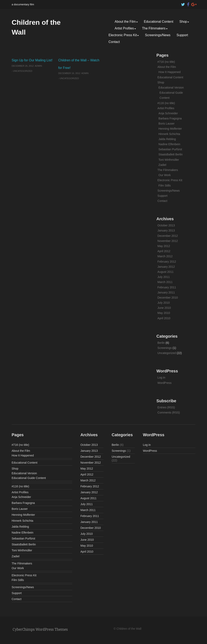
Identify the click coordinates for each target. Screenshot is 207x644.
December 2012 (168, 236)
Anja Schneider (168, 113)
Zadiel (162, 165)
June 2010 (164, 308)
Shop (184, 22)
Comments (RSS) (169, 412)
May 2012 (164, 246)
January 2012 (166, 267)
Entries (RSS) (166, 407)
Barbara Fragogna (170, 118)
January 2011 (166, 292)
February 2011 (167, 287)
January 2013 (166, 230)
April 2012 (164, 251)
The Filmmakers (155, 28)
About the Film (126, 22)
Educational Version (171, 88)
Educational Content (159, 22)
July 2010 (164, 303)
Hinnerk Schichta (169, 134)
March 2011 (165, 282)
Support (182, 35)
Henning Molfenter (170, 129)
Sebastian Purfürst (170, 149)
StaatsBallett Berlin (170, 154)
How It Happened (169, 72)
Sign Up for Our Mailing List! (32, 60)
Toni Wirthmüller (169, 160)
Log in (161, 378)
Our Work (165, 175)
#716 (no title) (166, 62)
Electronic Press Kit (124, 35)
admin (38, 66)
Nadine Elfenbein (169, 144)
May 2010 (164, 313)
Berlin (161, 343)
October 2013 (166, 225)
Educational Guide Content (29, 478)
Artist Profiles (125, 28)
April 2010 (164, 318)
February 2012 (167, 262)
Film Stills (165, 185)
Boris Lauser (166, 124)
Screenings (165, 348)
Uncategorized (23, 71)
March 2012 (165, 256)
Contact (114, 42)
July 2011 (164, 277)
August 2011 (165, 272)
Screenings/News (158, 35)
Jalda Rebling (167, 139)
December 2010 (168, 298)
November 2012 (168, 241)
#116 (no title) (166, 103)
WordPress (164, 383)
